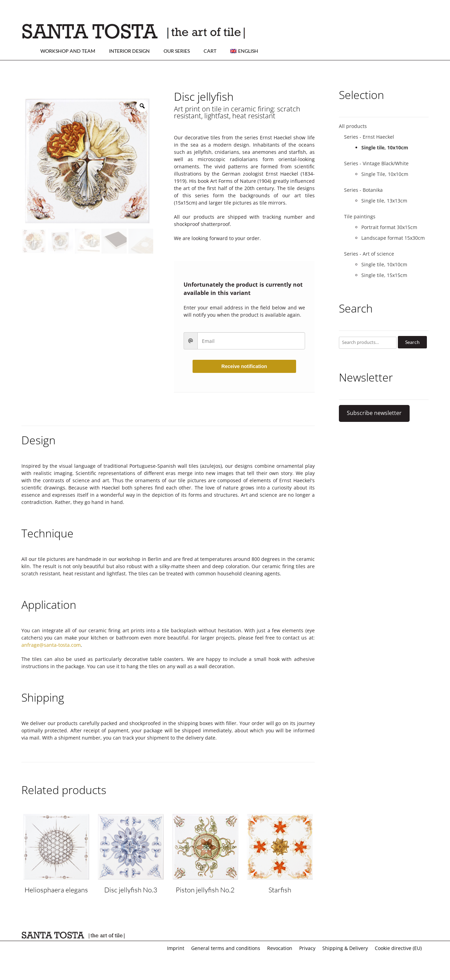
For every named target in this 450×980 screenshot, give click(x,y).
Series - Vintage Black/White (376, 163)
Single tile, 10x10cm (385, 147)
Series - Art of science (369, 254)
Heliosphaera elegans (56, 890)
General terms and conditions (226, 948)
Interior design (129, 51)
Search (412, 342)
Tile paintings (360, 216)
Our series (177, 51)
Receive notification (244, 366)
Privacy (307, 948)
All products (353, 126)
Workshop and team (68, 51)
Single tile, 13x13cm (384, 201)
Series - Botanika (363, 190)
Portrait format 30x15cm (389, 227)
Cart (210, 51)
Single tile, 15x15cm (384, 275)
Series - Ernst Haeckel (369, 137)
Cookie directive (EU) (398, 948)
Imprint (176, 948)
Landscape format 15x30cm (393, 238)
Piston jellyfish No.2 (205, 890)
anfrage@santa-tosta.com (51, 645)
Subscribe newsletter (374, 413)
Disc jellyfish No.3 (131, 890)
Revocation (280, 948)
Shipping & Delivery (345, 948)
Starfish (280, 890)
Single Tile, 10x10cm (385, 174)
